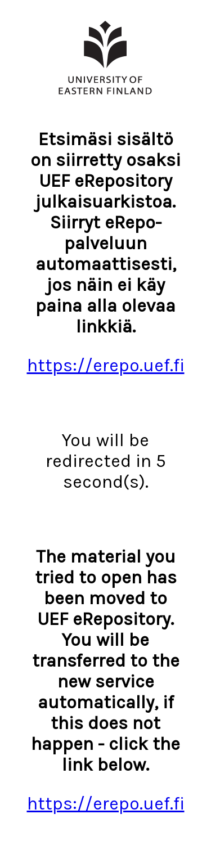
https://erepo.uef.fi (106, 365)
